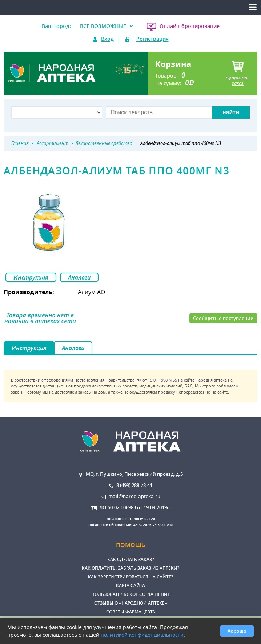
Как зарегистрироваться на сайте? (130, 577)
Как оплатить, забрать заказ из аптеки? (130, 568)
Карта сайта (130, 586)
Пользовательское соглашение (131, 594)
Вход (107, 39)
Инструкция (31, 277)
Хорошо (237, 631)
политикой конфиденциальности (142, 635)
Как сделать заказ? (130, 559)
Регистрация (152, 39)
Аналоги (79, 277)
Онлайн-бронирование (190, 26)
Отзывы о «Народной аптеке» (131, 603)
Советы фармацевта (131, 612)
